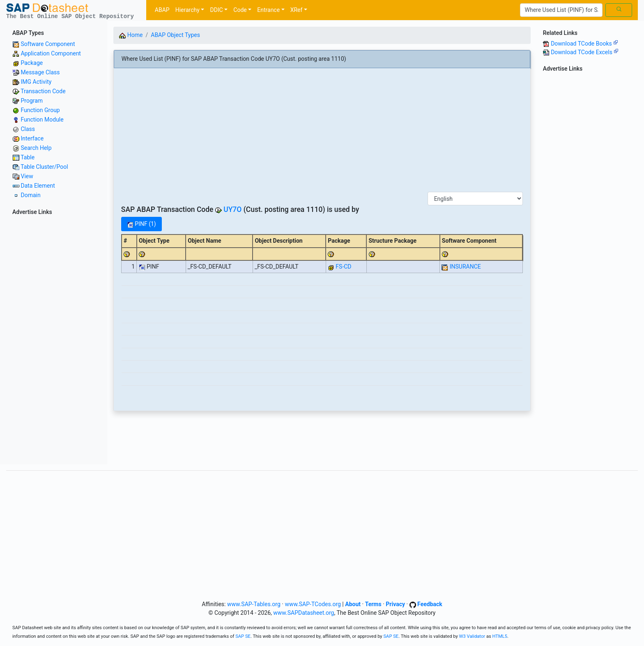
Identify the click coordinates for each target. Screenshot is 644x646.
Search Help (36, 148)
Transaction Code (43, 91)
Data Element (38, 186)
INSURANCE (465, 267)
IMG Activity (36, 82)
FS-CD (343, 267)
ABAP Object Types (175, 35)
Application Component (51, 53)
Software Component (48, 44)
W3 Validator (472, 636)
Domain (30, 195)
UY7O (232, 209)
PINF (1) (141, 224)
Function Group (40, 110)
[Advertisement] (54, 341)
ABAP (162, 10)
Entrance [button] (268, 10)
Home (131, 35)
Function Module (42, 120)
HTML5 (500, 636)
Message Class (40, 72)
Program (32, 101)
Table (28, 157)
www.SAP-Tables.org (254, 604)
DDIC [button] (216, 10)
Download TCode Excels (585, 52)
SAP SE (243, 636)
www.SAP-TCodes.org (313, 604)
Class (28, 129)
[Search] (561, 10)
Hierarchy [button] (187, 10)
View (27, 176)
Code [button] (240, 10)
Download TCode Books (584, 44)
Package (32, 63)
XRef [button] (297, 10)
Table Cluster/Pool (44, 167)
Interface (32, 138)
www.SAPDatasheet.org (304, 613)
